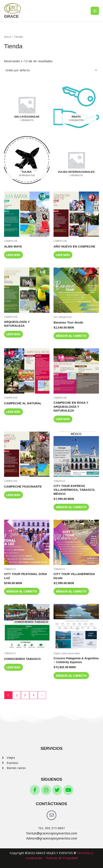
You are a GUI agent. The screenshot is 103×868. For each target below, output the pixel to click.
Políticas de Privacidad (62, 858)
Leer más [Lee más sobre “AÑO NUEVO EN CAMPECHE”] (63, 255)
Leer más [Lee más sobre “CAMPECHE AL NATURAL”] (13, 412)
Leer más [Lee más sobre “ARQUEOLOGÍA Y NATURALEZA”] (13, 334)
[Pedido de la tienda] (51, 70)
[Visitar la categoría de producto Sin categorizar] (27, 105)
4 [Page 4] (34, 695)
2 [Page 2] (17, 695)
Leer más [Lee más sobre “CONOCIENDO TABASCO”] (13, 667)
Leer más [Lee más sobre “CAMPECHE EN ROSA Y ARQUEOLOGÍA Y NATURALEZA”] (63, 419)
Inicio (8, 37)
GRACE (11, 16)
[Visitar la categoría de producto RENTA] (76, 105)
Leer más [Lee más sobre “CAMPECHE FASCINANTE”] (13, 495)
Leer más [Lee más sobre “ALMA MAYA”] (13, 255)
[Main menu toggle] (95, 11)
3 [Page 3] (25, 695)
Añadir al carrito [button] (71, 336)
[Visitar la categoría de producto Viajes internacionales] (76, 160)
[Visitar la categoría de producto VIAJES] (27, 160)
